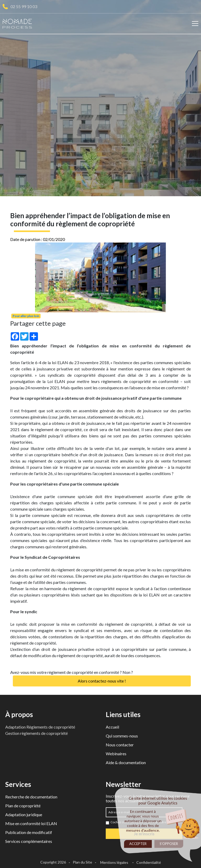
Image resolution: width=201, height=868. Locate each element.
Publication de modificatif (29, 832)
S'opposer (169, 844)
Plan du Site (82, 862)
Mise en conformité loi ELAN (31, 823)
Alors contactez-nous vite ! (102, 681)
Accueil (112, 727)
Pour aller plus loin (26, 316)
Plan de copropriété (23, 806)
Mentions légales (114, 862)
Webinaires (116, 754)
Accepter (138, 844)
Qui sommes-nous (122, 736)
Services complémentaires (29, 841)
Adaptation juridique (24, 815)
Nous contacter (120, 745)
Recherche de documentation (31, 797)
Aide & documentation (126, 762)
